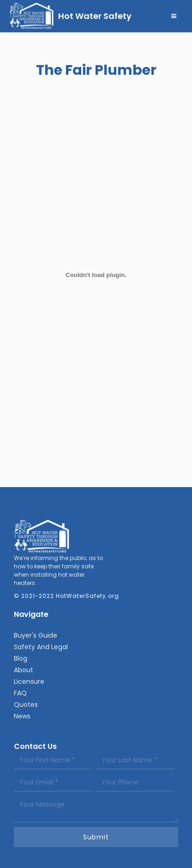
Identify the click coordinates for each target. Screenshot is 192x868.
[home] (70, 16)
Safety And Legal (41, 647)
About (24, 670)
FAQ (20, 693)
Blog (21, 658)
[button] (174, 16)
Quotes (26, 705)
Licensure (29, 681)
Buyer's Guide (36, 635)
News (22, 716)
